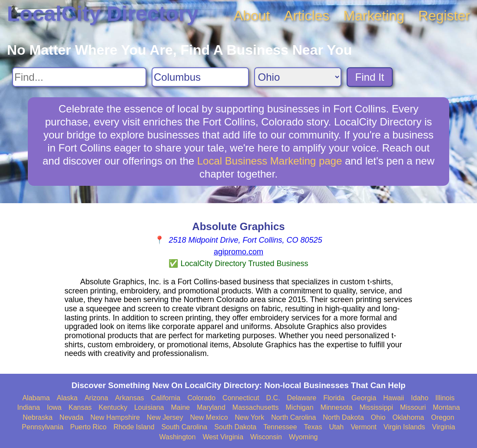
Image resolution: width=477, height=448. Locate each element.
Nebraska (37, 417)
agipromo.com (238, 252)
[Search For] (79, 77)
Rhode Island (134, 427)
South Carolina (184, 427)
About (252, 16)
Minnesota (337, 407)
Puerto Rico (89, 427)
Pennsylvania (42, 427)
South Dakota (235, 427)
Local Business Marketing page (270, 161)
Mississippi (376, 407)
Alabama (36, 398)
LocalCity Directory (103, 14)
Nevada (71, 417)
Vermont (364, 427)
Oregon (442, 417)
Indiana (28, 407)
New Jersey (165, 417)
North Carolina (293, 417)
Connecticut (241, 398)
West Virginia (223, 437)
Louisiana (149, 407)
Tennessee (280, 427)
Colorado (201, 398)
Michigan (300, 407)
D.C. (273, 398)
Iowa (54, 407)
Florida (334, 398)
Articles (306, 16)
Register (444, 16)
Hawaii (394, 398)
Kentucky (113, 407)
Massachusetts (256, 407)
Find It (370, 77)
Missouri (413, 407)
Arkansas (130, 398)
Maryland (211, 407)
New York (250, 417)
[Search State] (298, 77)
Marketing (374, 16)
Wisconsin (266, 437)
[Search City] (200, 77)
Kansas (80, 407)
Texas (313, 427)
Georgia (364, 398)
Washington (177, 437)
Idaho (420, 398)
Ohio (378, 417)
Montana (446, 407)
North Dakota (343, 417)
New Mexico (209, 417)
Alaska (67, 398)
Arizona (96, 398)
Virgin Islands (404, 427)
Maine (180, 407)
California (166, 398)
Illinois (445, 398)
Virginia (444, 427)
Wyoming (303, 437)
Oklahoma (408, 417)
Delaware (302, 398)
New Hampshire (115, 417)
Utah (336, 427)
